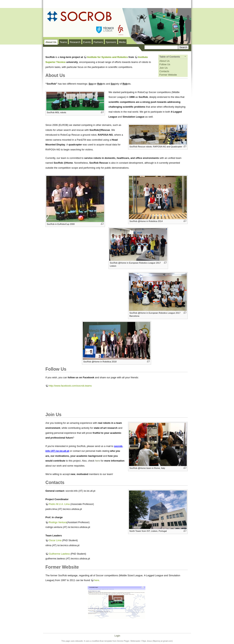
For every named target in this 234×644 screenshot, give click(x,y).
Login (117, 636)
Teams (63, 42)
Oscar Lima (55, 540)
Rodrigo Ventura (58, 522)
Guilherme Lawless (59, 554)
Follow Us (165, 64)
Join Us (164, 68)
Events (87, 42)
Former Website (168, 75)
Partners (98, 42)
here (97, 461)
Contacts (164, 71)
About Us (51, 42)
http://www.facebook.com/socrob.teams (70, 386)
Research (75, 42)
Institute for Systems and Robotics (107, 57)
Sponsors (111, 42)
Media (122, 42)
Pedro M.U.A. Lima (59, 504)
